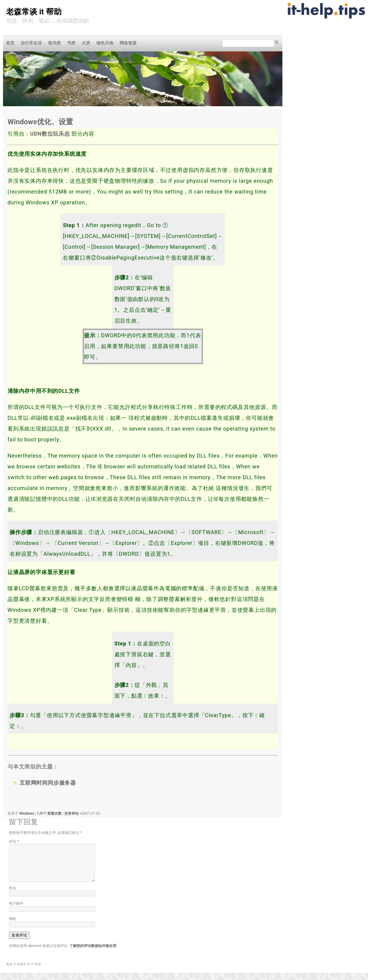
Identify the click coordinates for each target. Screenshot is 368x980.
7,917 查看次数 (50, 813)
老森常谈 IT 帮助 (34, 12)
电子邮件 (16, 911)
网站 (13, 926)
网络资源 (128, 43)
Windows (27, 813)
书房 (71, 43)
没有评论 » (73, 813)
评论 (14, 841)
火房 (86, 43)
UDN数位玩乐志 (50, 134)
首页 (10, 43)
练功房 (54, 43)
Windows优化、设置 (40, 122)
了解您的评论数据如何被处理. (93, 953)
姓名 (13, 895)
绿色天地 (105, 43)
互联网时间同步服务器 (48, 783)
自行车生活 (31, 43)
